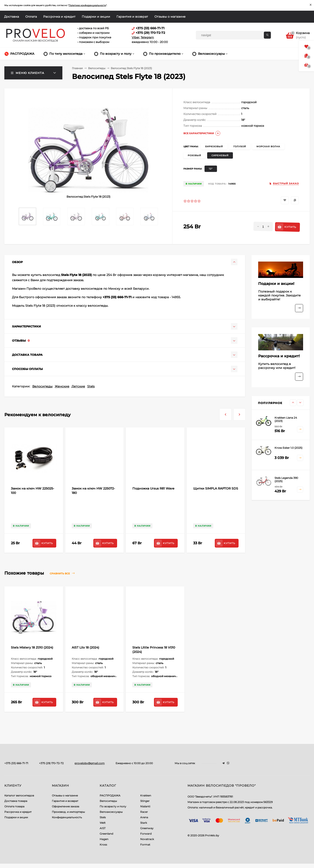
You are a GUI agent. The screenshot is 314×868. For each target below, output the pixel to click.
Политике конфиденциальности (87, 5)
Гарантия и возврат (132, 17)
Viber (136, 37)
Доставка (12, 17)
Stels (91, 386)
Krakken (146, 795)
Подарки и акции (96, 17)
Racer (144, 812)
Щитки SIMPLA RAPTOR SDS (216, 488)
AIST (103, 828)
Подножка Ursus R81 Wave (153, 488)
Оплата (31, 17)
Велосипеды (42, 386)
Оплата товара (14, 806)
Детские (78, 386)
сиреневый (220, 155)
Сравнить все (62, 573)
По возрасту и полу (113, 806)
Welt (103, 823)
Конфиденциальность (67, 817)
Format (145, 845)
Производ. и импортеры (68, 812)
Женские (62, 386)
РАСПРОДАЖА (110, 795)
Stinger (145, 801)
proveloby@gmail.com (90, 763)
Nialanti (145, 806)
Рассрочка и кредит (59, 17)
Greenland (106, 834)
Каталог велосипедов (19, 795)
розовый (194, 155)
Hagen (104, 839)
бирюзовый (214, 146)
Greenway (147, 828)
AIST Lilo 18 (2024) (85, 647)
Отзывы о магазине (170, 17)
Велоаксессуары (111, 812)
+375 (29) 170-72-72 (51, 763)
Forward (146, 834)
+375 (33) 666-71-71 (16, 763)
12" (211, 169)
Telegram (147, 37)
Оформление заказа (66, 806)
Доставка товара (16, 801)
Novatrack (147, 839)
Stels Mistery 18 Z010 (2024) (32, 647)
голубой (240, 146)
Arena (144, 817)
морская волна (268, 146)
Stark (144, 823)
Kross (103, 845)
